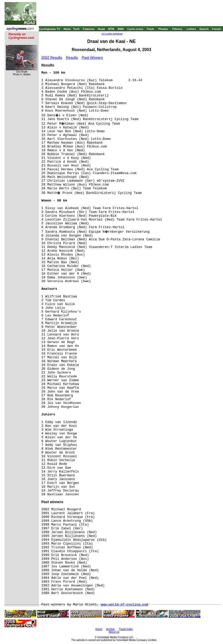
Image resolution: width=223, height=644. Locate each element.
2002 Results (52, 58)
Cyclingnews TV (49, 29)
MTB (111, 29)
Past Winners (92, 58)
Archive (110, 629)
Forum (216, 29)
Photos (163, 29)
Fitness (177, 29)
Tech (76, 29)
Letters (191, 29)
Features (89, 29)
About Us (114, 632)
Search (204, 29)
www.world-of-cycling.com (124, 605)
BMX (121, 29)
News (67, 29)
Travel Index (126, 629)
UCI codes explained (112, 34)
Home (99, 629)
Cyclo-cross (135, 29)
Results (72, 58)
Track (150, 29)
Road (101, 29)
